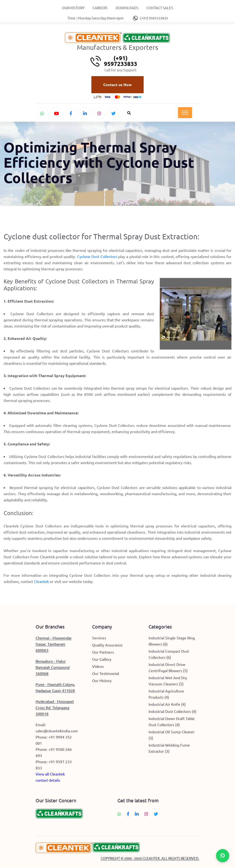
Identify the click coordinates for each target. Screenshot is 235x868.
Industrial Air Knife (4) (167, 705)
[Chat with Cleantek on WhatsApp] (42, 114)
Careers (100, 8)
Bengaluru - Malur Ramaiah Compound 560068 (53, 668)
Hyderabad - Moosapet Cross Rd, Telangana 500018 (55, 708)
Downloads (127, 8)
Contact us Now (117, 85)
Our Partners (103, 653)
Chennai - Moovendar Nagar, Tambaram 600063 (54, 645)
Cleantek (41, 582)
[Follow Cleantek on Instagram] (99, 114)
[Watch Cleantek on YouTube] (56, 114)
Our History (73, 8)
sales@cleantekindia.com (57, 731)
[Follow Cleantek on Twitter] (113, 114)
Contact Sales (160, 8)
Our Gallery (102, 660)
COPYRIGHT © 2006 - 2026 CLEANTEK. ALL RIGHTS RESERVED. (150, 859)
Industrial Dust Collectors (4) (172, 712)
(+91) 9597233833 (154, 18)
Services (99, 638)
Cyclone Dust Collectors (97, 257)
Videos (98, 667)
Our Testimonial (106, 674)
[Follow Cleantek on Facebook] (71, 114)
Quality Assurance (107, 646)
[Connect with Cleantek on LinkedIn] (85, 114)
